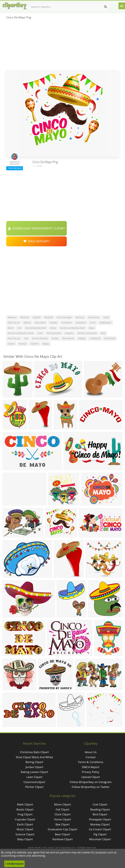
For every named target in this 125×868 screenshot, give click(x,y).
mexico (27, 323)
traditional (95, 338)
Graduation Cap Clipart (62, 829)
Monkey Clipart (100, 824)
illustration (110, 338)
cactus (11, 344)
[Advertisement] (62, 46)
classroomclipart (34, 782)
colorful (34, 344)
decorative (40, 323)
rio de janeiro (54, 333)
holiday (54, 323)
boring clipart (34, 762)
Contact (91, 757)
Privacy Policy (91, 772)
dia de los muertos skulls (21, 333)
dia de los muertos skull (72, 328)
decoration (94, 317)
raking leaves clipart (34, 772)
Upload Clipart (91, 777)
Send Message (14, 168)
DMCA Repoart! (36, 241)
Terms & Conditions (91, 762)
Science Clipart (25, 834)
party (106, 317)
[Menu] (122, 6)
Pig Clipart (100, 834)
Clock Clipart (63, 814)
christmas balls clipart (34, 752)
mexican (12, 317)
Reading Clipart (100, 809)
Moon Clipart (63, 804)
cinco (93, 323)
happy (46, 344)
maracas (80, 317)
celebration (105, 323)
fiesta (53, 328)
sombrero (81, 323)
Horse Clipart (62, 819)
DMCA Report (91, 767)
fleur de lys (14, 338)
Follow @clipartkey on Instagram (91, 782)
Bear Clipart (62, 834)
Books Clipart (25, 809)
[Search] (106, 7)
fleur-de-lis (68, 338)
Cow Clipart (100, 804)
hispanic (69, 333)
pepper (82, 338)
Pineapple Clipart (100, 819)
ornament (67, 323)
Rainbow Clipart (62, 839)
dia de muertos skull (36, 328)
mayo (92, 328)
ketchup (25, 317)
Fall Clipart (62, 809)
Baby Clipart (25, 839)
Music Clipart (25, 829)
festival (23, 344)
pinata (55, 338)
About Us (91, 752)
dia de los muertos (87, 333)
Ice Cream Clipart (100, 829)
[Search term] (69, 7)
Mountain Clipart (100, 839)
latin (40, 333)
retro (11, 328)
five (26, 338)
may (103, 333)
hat (19, 328)
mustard (49, 317)
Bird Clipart (100, 814)
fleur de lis (14, 323)
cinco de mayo (64, 317)
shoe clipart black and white (34, 757)
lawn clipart (34, 777)
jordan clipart (34, 767)
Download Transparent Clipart (36, 228)
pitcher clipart (34, 787)
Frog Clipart (25, 814)
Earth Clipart (25, 824)
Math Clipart (25, 804)
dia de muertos (40, 338)
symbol (37, 317)
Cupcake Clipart (25, 819)
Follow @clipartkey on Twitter (91, 787)
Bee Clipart (63, 824)
